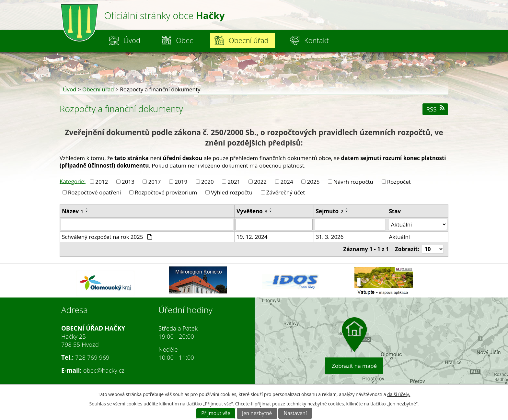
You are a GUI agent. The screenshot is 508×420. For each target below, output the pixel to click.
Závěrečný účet (286, 192)
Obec (185, 40)
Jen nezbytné (257, 413)
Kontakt (317, 40)
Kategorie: (73, 181)
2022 (260, 182)
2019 (181, 182)
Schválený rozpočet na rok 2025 (107, 237)
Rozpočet (399, 182)
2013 (128, 182)
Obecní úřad (249, 40)
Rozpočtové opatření (95, 192)
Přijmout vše (216, 413)
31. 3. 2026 (330, 237)
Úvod (132, 40)
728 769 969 (92, 357)
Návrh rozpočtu (353, 182)
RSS (435, 109)
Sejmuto (330, 211)
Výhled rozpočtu (232, 192)
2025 (313, 182)
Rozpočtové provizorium (166, 192)
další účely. (399, 394)
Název (73, 211)
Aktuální (400, 237)
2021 (234, 182)
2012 (102, 182)
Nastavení (295, 413)
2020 (208, 182)
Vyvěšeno (252, 211)
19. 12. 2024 (252, 237)
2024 (287, 182)
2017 (155, 182)
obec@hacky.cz (104, 370)
